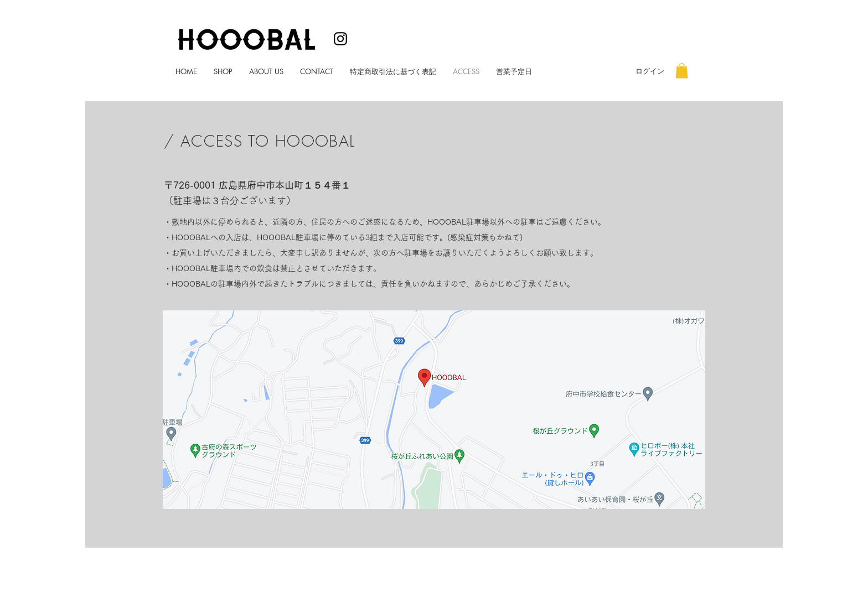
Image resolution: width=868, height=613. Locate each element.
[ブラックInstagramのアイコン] (340, 39)
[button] (682, 71)
